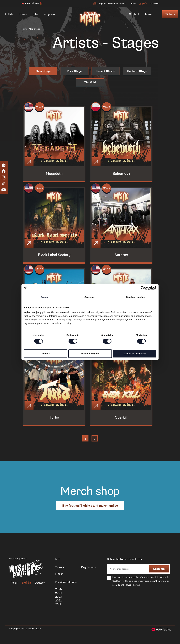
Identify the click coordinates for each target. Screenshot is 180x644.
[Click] (29, 163)
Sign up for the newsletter (112, 4)
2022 (58, 605)
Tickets (170, 14)
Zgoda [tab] (44, 297)
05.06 (41, 190)
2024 (59, 598)
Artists (9, 14)
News (23, 14)
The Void (90, 83)
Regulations (88, 572)
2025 (58, 594)
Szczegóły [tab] (90, 297)
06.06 (109, 107)
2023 (59, 602)
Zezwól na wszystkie (135, 354)
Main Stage (43, 71)
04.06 (41, 107)
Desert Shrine (106, 71)
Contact (134, 14)
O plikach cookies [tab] (136, 297)
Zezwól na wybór (90, 354)
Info (35, 14)
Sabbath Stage (137, 71)
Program (49, 14)
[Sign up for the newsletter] (95, 4)
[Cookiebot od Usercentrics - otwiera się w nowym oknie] (143, 288)
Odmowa (45, 354)
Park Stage (74, 71)
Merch (149, 14)
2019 (58, 609)
